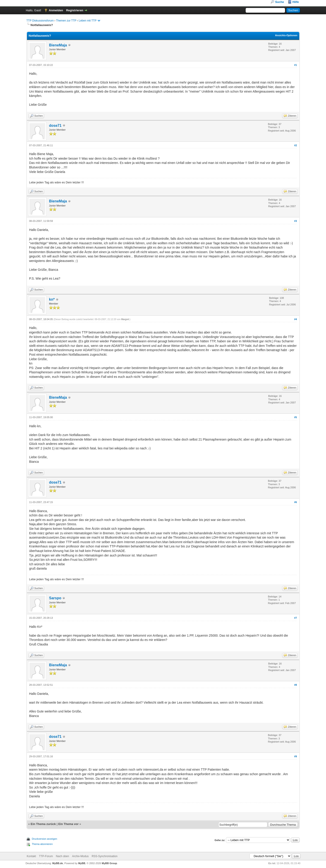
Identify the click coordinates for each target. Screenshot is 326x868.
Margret (125, 319)
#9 (295, 756)
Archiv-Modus (80, 856)
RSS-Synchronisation (105, 856)
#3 (295, 221)
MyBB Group (109, 863)
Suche (279, 2)
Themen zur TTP (66, 21)
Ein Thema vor (68, 824)
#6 (295, 502)
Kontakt (31, 856)
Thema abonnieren (42, 844)
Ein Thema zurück (43, 824)
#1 (295, 65)
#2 (295, 145)
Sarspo (55, 598)
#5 (295, 417)
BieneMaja (58, 45)
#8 (295, 685)
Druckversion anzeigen (45, 839)
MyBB (82, 863)
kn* (52, 299)
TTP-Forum (46, 856)
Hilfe (296, 2)
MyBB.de (58, 863)
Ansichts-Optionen (286, 35)
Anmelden (56, 10)
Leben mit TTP (88, 21)
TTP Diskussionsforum (40, 21)
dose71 (55, 126)
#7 (295, 618)
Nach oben (62, 856)
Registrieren (75, 10)
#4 (295, 319)
